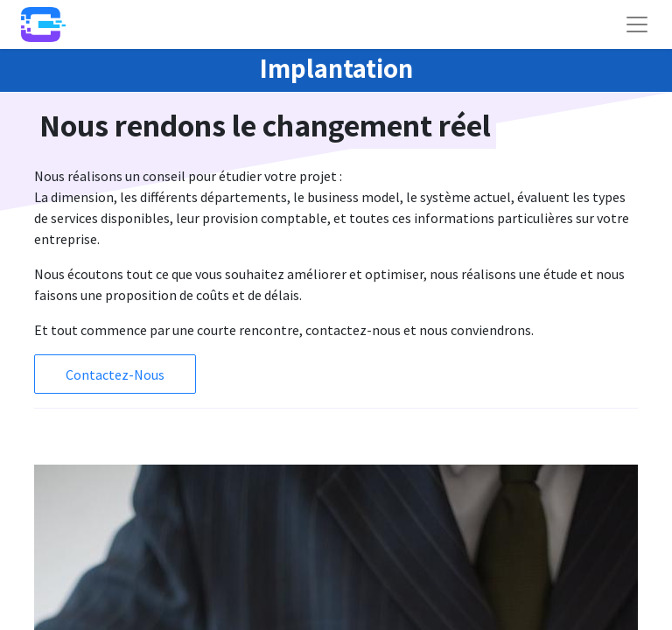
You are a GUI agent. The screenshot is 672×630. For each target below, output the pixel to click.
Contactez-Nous (115, 374)
